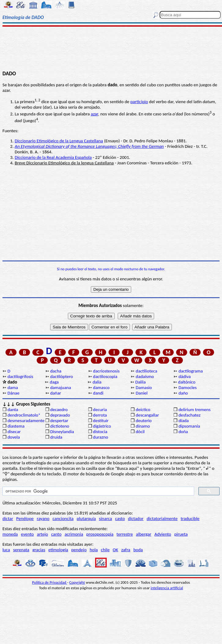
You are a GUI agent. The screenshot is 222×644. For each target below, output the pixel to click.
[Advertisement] (111, 48)
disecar (14, 432)
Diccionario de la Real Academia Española (53, 157)
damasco (101, 388)
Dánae (13, 393)
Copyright (77, 582)
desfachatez (190, 415)
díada (184, 421)
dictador (136, 519)
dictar (8, 519)
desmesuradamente (26, 421)
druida (56, 437)
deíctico (143, 410)
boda (138, 550)
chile (105, 550)
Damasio (144, 388)
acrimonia (74, 534)
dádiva (185, 376)
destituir (101, 421)
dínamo (143, 426)
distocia (100, 432)
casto (120, 519)
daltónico (187, 382)
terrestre (125, 534)
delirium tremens (195, 410)
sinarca (106, 519)
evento (28, 534)
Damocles (188, 388)
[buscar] (98, 491)
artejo (43, 534)
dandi (98, 393)
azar (94, 114)
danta (13, 410)
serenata (21, 550)
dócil (140, 432)
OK (116, 550)
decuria (100, 410)
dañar (55, 393)
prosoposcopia (100, 534)
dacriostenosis (106, 371)
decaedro (59, 410)
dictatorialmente (162, 519)
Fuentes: (10, 131)
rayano (43, 519)
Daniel (142, 393)
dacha (56, 371)
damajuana (61, 388)
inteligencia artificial (167, 588)
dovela (13, 437)
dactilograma (191, 371)
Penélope (25, 519)
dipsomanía (189, 426)
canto (56, 534)
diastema (16, 426)
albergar (144, 534)
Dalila (140, 382)
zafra (126, 550)
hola (94, 550)
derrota (100, 415)
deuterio (144, 421)
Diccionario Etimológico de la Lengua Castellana (59, 141)
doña (183, 432)
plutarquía (86, 519)
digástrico (102, 426)
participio (139, 102)
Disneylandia (62, 432)
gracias (39, 550)
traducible (190, 519)
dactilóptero (61, 376)
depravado (60, 415)
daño (183, 393)
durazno (101, 437)
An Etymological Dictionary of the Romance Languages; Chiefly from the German (89, 146)
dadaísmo (145, 376)
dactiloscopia (105, 376)
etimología (58, 550)
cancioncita (63, 519)
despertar (59, 421)
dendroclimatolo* (24, 415)
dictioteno (60, 426)
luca (6, 550)
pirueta (181, 534)
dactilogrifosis (20, 376)
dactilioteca (146, 371)
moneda (10, 534)
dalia (97, 382)
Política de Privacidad (50, 582)
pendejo (79, 550)
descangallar (147, 415)
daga (54, 382)
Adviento (163, 534)
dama (13, 388)
